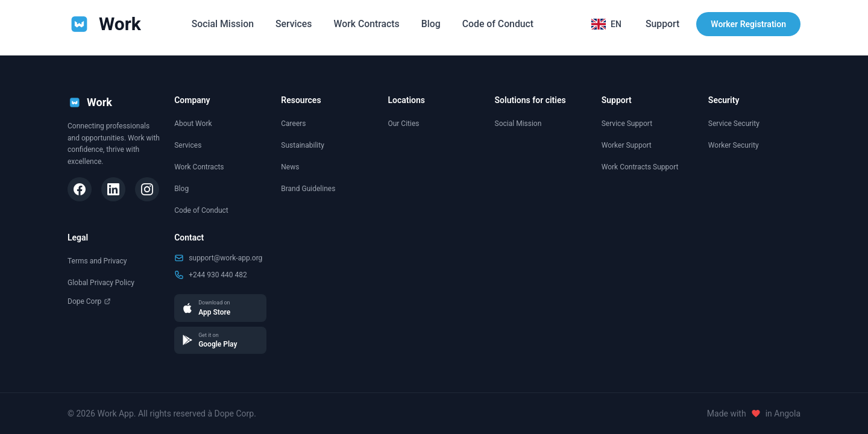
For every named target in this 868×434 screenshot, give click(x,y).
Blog (431, 24)
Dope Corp (89, 301)
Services (293, 24)
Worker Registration (748, 24)
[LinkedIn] (113, 189)
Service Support (627, 124)
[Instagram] (147, 189)
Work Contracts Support (640, 167)
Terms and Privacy (97, 261)
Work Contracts (367, 24)
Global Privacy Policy (101, 283)
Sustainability (303, 145)
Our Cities (403, 124)
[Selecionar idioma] (606, 24)
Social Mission (221, 24)
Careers (293, 124)
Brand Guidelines (308, 189)
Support (662, 24)
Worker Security (734, 145)
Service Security (734, 124)
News (290, 167)
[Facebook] (80, 189)
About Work (193, 124)
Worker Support (627, 145)
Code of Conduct (499, 24)
